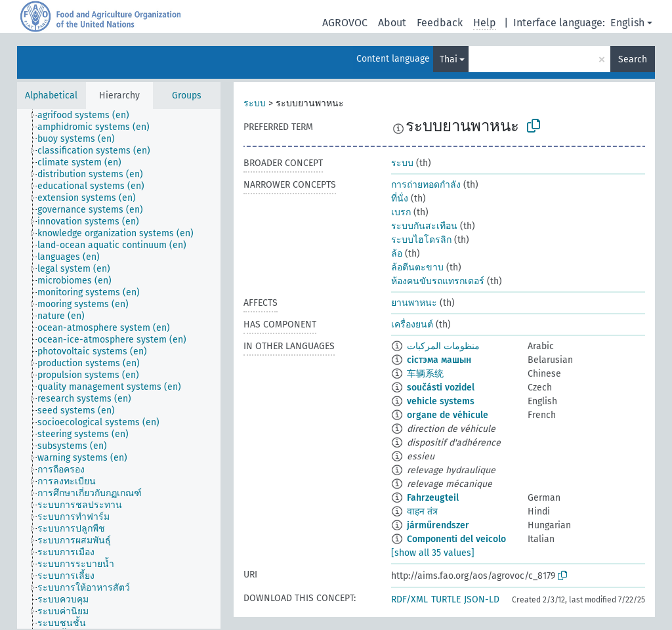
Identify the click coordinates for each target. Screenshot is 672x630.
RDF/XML (409, 599)
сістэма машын (439, 360)
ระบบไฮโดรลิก (421, 240)
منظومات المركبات (443, 346)
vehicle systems (441, 401)
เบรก (401, 212)
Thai (449, 59)
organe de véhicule (448, 415)
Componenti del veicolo (456, 539)
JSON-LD (482, 599)
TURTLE (446, 599)
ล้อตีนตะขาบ (417, 267)
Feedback (440, 23)
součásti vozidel (441, 388)
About (392, 23)
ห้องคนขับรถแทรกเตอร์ (438, 281)
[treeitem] (89, 115)
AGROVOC (345, 23)
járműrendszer (438, 525)
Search (633, 59)
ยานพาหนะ (414, 303)
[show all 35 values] (433, 553)
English (627, 23)
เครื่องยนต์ (412, 325)
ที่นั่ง (400, 199)
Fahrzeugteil (433, 498)
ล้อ (397, 254)
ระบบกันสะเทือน (424, 226)
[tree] (119, 369)
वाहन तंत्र (422, 512)
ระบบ (255, 103)
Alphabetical (51, 95)
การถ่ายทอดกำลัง (426, 185)
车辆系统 (425, 374)
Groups (187, 95)
